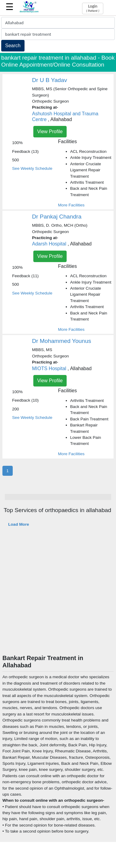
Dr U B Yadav (50, 80)
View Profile (50, 132)
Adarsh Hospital (49, 244)
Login (93, 8)
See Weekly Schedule (32, 168)
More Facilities (71, 205)
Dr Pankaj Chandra (57, 217)
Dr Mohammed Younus (62, 341)
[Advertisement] (57, 595)
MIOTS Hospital (49, 368)
